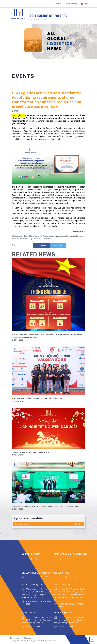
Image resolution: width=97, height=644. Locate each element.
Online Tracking (71, 4)
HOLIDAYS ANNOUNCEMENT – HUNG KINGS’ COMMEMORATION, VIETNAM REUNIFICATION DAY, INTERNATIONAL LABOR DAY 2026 (47, 347)
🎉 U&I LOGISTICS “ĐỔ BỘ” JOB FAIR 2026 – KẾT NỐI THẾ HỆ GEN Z (37, 410)
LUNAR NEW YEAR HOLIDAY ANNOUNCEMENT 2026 (31, 464)
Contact (58, 4)
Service (48, 4)
